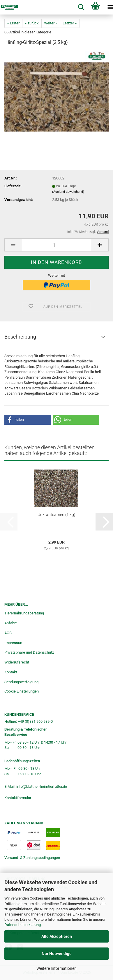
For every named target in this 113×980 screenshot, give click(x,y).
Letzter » (70, 23)
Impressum (14, 643)
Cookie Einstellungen (22, 691)
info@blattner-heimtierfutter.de (42, 786)
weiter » (51, 23)
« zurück (32, 23)
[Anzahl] (57, 245)
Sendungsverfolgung (21, 682)
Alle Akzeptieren (57, 936)
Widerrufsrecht (17, 662)
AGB (8, 633)
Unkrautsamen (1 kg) (57, 515)
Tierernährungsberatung (24, 613)
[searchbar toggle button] (81, 7)
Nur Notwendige (57, 954)
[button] (13, 245)
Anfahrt (10, 623)
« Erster (13, 23)
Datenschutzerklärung (23, 925)
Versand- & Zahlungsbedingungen (32, 858)
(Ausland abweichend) (68, 192)
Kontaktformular (18, 798)
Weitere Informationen (57, 968)
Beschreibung (20, 337)
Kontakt (11, 672)
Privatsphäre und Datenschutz (29, 652)
